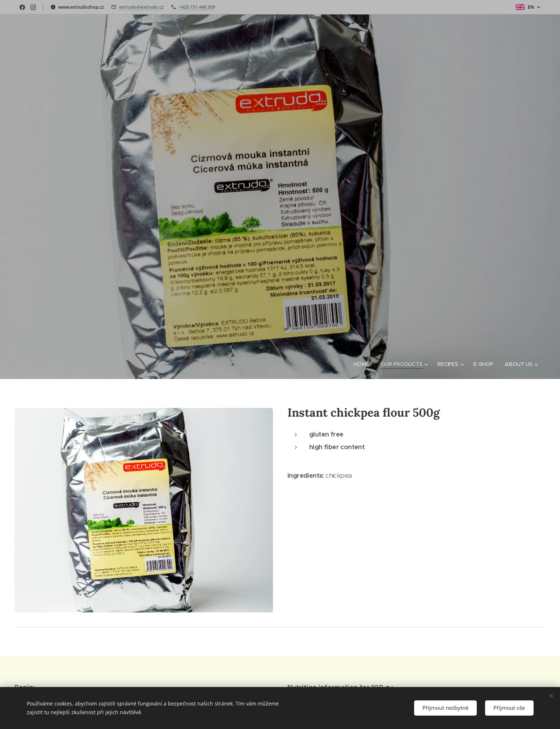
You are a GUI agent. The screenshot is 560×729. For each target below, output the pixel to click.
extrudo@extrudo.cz (141, 7)
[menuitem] (362, 364)
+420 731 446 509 (197, 7)
